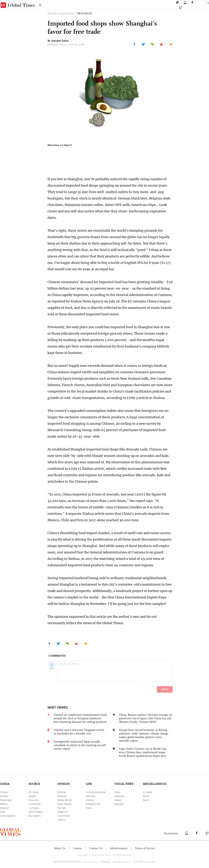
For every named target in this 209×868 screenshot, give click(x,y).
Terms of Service (145, 848)
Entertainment (93, 804)
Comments (35, 804)
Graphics (119, 796)
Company (34, 808)
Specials (119, 804)
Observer (62, 796)
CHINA (5, 784)
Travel (89, 808)
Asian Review (64, 804)
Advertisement (119, 848)
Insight (32, 796)
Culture (90, 800)
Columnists (63, 816)
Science (4, 808)
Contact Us (96, 848)
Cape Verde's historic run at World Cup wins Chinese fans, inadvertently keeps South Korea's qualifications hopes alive (143, 752)
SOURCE (34, 784)
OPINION (63, 784)
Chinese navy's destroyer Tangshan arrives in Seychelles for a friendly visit (79, 732)
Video (117, 792)
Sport (146, 800)
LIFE (89, 784)
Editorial (61, 792)
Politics (4, 792)
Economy (34, 800)
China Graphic (8, 816)
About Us (60, 848)
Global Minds (64, 800)
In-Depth (148, 792)
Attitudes (91, 796)
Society (4, 796)
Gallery (118, 800)
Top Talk (62, 808)
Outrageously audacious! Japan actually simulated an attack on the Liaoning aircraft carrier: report (80, 745)
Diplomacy (6, 800)
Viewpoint (62, 812)
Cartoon (62, 820)
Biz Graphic (35, 816)
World (146, 796)
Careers (77, 848)
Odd (2, 812)
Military (4, 804)
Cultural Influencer (96, 792)
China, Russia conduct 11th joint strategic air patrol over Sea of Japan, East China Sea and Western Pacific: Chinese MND (146, 718)
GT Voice (33, 792)
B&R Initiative (36, 812)
